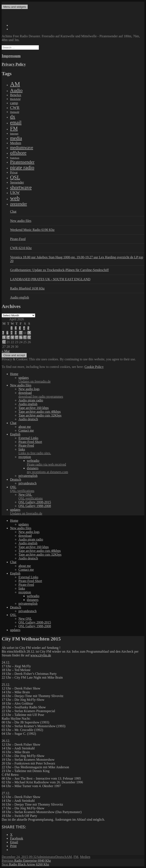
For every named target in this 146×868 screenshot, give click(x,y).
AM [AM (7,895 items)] (15, 84)
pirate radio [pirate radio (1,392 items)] (22, 168)
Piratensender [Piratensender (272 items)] (22, 162)
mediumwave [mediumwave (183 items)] (22, 147)
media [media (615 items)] (16, 138)
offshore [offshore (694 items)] (18, 153)
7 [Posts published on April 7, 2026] (7, 333)
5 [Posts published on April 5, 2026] (28, 328)
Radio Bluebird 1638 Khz (27, 288)
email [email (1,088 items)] (16, 122)
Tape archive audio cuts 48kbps (40, 412)
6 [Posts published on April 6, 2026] (3, 333)
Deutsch (16, 479)
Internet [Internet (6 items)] (14, 134)
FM (76, 857)
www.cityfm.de (41, 655)
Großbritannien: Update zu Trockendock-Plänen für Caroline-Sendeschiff (59, 270)
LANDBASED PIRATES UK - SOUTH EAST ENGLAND (50, 279)
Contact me (26, 430)
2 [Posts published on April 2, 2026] (16, 328)
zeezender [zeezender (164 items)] (19, 204)
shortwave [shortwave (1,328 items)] (21, 187)
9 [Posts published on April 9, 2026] (16, 333)
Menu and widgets (15, 7)
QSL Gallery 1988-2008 (35, 506)
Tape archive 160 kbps (34, 408)
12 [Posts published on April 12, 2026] (29, 333)
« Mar (6, 351)
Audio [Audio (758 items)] (16, 90)
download (81, 395)
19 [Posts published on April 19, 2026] (29, 337)
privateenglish (28, 476)
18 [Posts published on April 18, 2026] (25, 337)
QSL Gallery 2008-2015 (35, 502)
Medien (85, 857)
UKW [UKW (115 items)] (15, 193)
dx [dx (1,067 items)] (13, 117)
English (15, 434)
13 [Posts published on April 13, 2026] (4, 337)
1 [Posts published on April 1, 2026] (12, 328)
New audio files (21, 221)
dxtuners (86, 470)
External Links (28, 438)
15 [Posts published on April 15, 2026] (12, 337)
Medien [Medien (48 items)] (16, 143)
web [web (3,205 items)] (15, 198)
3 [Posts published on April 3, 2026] (20, 328)
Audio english (20, 297)
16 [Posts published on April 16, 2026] (17, 337)
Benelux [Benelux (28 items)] (16, 95)
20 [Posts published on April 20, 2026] (4, 342)
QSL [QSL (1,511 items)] (15, 177)
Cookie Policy (94, 367)
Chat (13, 212)
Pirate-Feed (18, 239)
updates (81, 380)
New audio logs (29, 389)
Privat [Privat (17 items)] (14, 172)
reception (25, 457)
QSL (77, 489)
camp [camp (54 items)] (14, 103)
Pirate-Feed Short (30, 442)
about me (25, 427)
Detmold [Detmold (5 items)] (15, 112)
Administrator (46, 857)
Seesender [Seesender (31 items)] (17, 182)
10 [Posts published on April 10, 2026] (21, 333)
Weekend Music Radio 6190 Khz (32, 230)
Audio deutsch (28, 419)
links (81, 451)
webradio (86, 463)
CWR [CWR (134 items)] (15, 107)
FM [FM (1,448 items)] (14, 128)
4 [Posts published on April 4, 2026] (24, 328)
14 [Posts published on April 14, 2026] (8, 337)
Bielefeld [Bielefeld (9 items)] (15, 99)
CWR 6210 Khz (21, 248)
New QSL (81, 497)
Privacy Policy (14, 64)
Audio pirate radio (31, 400)
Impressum (11, 56)
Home (14, 374)
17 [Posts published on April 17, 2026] (21, 337)
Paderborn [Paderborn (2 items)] (15, 158)
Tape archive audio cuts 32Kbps (40, 415)
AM (69, 857)
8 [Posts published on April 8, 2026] (12, 333)
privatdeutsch (27, 483)
